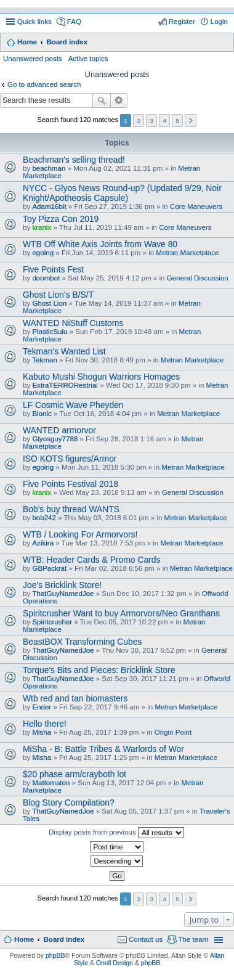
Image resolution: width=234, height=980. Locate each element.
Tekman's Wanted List (64, 351)
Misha (42, 732)
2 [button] (139, 120)
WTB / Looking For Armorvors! (80, 534)
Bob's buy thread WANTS (71, 509)
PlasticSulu (50, 332)
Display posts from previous (116, 833)
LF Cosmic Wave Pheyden (73, 405)
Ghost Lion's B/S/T (58, 295)
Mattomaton (51, 783)
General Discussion (198, 278)
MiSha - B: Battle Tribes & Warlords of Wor (103, 749)
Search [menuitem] (223, 43)
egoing (43, 253)
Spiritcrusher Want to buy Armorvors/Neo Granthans (121, 613)
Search (102, 100)
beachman (49, 168)
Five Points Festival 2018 (71, 484)
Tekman (44, 360)
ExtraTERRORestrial (65, 385)
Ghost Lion (49, 303)
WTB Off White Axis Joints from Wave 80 (100, 244)
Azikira (43, 543)
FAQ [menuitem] (74, 22)
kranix (42, 227)
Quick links (34, 22)
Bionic (42, 414)
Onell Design (115, 963)
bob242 (44, 518)
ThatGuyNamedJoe (63, 594)
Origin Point (173, 732)
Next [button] (191, 120)
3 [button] (151, 120)
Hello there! (45, 724)
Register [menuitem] (182, 22)
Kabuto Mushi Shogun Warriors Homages (101, 377)
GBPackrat (49, 568)
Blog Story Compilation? (69, 802)
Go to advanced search (44, 84)
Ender (42, 707)
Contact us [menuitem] (146, 939)
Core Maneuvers (196, 206)
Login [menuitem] (219, 22)
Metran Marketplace (187, 253)
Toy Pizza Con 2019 (61, 219)
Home (27, 42)
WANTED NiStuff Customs (73, 323)
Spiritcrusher (52, 622)
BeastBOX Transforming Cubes (82, 642)
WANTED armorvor (59, 430)
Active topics (88, 59)
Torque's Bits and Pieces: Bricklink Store (99, 670)
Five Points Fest (53, 269)
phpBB (55, 955)
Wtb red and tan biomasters (75, 698)
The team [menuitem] (193, 939)
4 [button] (165, 120)
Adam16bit (49, 206)
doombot (46, 278)
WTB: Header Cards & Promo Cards (91, 560)
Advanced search (119, 100)
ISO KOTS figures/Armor (70, 459)
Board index (67, 42)
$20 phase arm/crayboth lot (75, 774)
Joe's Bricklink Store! (62, 585)
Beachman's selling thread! (74, 160)
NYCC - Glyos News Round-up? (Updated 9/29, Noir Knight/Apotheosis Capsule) (122, 193)
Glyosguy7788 (55, 439)
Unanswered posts (33, 59)
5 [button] (178, 120)
